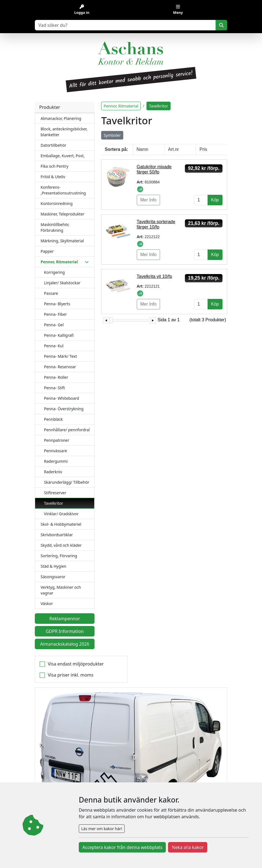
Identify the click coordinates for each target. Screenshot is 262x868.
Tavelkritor (53, 503)
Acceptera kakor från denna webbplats (122, 847)
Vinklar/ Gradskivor (61, 514)
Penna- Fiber (55, 314)
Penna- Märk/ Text (60, 356)
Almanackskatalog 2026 (65, 644)
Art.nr (173, 149)
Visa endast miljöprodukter (76, 664)
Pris (203, 149)
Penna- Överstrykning (64, 409)
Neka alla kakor (188, 847)
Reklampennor (65, 619)
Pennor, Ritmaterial (121, 106)
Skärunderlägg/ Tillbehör (67, 482)
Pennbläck (53, 419)
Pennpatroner (57, 440)
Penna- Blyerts (57, 304)
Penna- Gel (54, 325)
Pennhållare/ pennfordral (67, 430)
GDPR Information (65, 631)
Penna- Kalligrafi (59, 335)
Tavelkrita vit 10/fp (154, 276)
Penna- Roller (56, 377)
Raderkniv (53, 472)
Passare (51, 293)
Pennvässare (55, 451)
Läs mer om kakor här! (102, 829)
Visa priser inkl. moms (71, 675)
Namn (142, 149)
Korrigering (54, 272)
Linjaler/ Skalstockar (62, 283)
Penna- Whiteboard (61, 398)
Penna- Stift (54, 388)
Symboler (112, 135)
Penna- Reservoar (60, 367)
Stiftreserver (55, 493)
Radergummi (56, 461)
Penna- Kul (54, 346)
